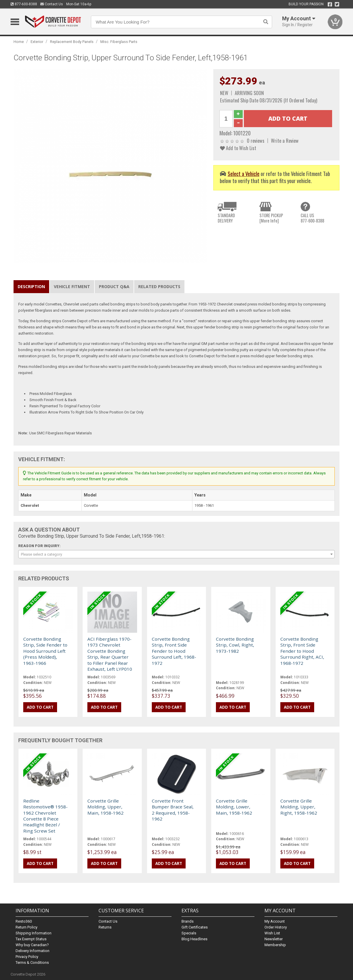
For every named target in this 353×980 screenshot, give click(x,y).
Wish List (272, 933)
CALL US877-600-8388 (312, 218)
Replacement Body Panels (72, 42)
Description (31, 286)
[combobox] (176, 554)
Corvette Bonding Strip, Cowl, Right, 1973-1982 (235, 645)
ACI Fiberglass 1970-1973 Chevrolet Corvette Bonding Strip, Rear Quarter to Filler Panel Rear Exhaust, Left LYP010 (110, 654)
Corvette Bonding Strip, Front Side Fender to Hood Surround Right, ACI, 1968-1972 (302, 651)
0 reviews (256, 141)
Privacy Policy (27, 957)
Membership (275, 945)
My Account (275, 921)
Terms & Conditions (32, 962)
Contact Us (52, 4)
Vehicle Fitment (72, 286)
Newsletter (274, 939)
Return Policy (26, 927)
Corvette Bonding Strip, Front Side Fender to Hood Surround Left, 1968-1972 (174, 651)
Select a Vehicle (244, 173)
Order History (276, 927)
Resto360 (24, 921)
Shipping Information (34, 933)
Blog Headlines (194, 939)
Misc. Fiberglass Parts (119, 42)
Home (19, 42)
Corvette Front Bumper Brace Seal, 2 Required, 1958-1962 (173, 810)
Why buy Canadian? (32, 945)
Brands (188, 921)
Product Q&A (114, 286)
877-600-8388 (24, 4)
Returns (105, 927)
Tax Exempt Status (31, 939)
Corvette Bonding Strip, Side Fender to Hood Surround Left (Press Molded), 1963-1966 (45, 651)
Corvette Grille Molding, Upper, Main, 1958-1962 (105, 807)
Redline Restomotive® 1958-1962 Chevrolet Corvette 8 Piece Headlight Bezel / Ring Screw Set (45, 816)
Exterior (37, 42)
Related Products (159, 286)
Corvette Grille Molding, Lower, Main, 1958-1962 (234, 807)
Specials (189, 933)
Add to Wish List (238, 148)
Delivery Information (33, 951)
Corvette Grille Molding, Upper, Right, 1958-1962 (299, 807)
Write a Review (285, 141)
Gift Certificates (195, 927)
